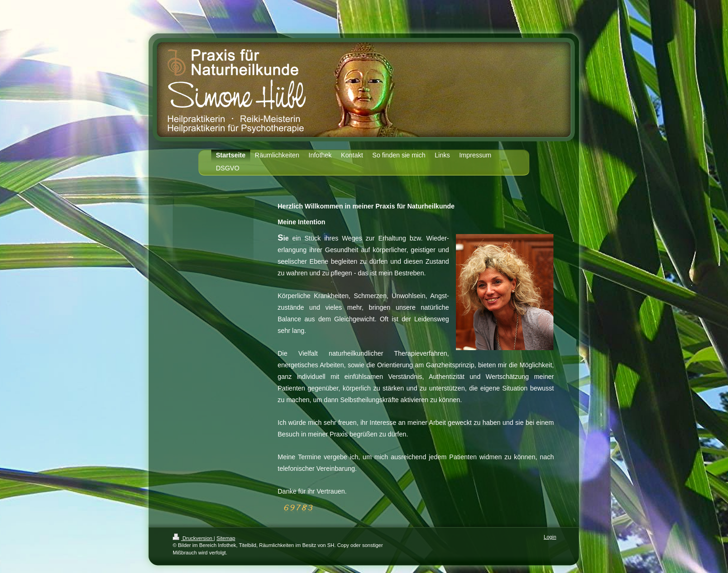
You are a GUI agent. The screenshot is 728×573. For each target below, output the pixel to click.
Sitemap (226, 538)
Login (550, 537)
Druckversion (193, 538)
